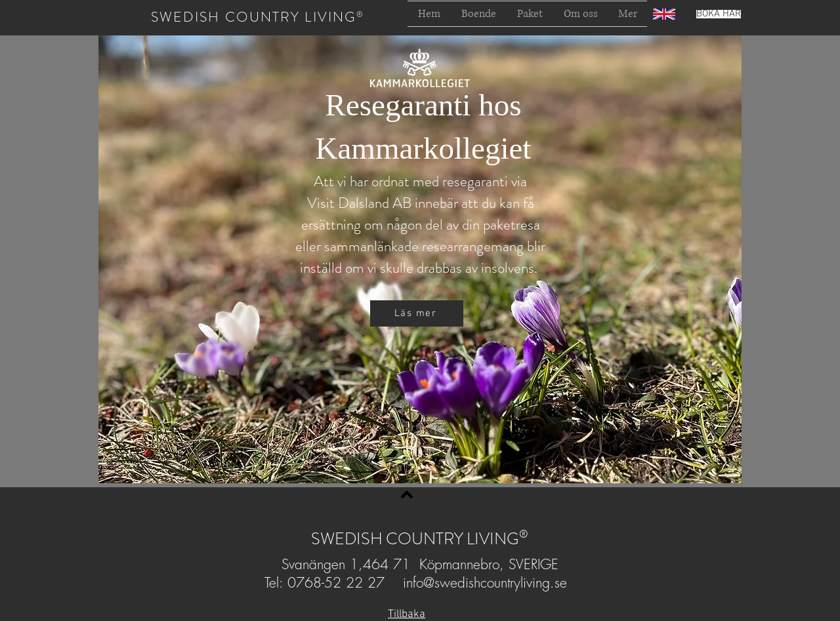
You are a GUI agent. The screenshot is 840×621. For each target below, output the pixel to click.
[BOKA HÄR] (719, 14)
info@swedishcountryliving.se (485, 583)
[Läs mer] (417, 313)
